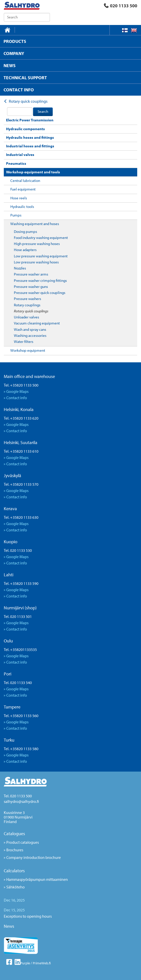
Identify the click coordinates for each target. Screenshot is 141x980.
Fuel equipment (23, 189)
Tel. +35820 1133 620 (21, 418)
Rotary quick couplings (31, 311)
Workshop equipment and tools (33, 172)
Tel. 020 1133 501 (18, 616)
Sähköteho (16, 887)
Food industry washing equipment (41, 238)
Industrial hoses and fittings (30, 146)
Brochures (15, 850)
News (9, 926)
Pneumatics (16, 163)
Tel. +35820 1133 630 (21, 517)
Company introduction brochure (34, 857)
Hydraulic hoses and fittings (30, 137)
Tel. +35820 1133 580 (21, 749)
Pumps (16, 215)
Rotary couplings (27, 305)
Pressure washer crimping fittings (40, 280)
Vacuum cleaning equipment (37, 323)
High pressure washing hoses (37, 244)
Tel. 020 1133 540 (18, 683)
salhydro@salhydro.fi (21, 801)
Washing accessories (30, 335)
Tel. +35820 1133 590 (21, 583)
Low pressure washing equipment (41, 256)
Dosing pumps (25, 232)
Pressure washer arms (31, 274)
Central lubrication (25, 181)
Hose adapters (25, 250)
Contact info (17, 398)
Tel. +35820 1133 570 (21, 484)
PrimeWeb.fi (42, 963)
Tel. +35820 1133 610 (21, 451)
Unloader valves (26, 317)
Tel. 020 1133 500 (18, 796)
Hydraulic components (25, 129)
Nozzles (20, 268)
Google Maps (17, 391)
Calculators (14, 871)
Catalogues (14, 834)
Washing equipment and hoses (35, 224)
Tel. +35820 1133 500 (21, 385)
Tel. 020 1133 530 (18, 550)
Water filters (24, 342)
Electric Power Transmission (30, 120)
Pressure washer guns (31, 287)
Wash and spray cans (30, 329)
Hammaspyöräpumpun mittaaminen (37, 879)
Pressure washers (27, 299)
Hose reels (19, 198)
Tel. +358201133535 (20, 649)
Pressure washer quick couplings (40, 293)
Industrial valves (20, 155)
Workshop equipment (28, 350)
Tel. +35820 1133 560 (21, 716)
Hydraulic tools (22, 207)
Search (43, 111)
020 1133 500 (121, 6)
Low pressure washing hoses (36, 262)
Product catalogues (23, 842)
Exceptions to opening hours (28, 916)
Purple (25, 963)
